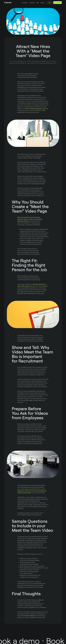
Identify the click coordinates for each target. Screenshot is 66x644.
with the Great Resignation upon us (37, 109)
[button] (25, 3)
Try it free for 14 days (27, 616)
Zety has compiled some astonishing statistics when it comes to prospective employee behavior (30, 219)
